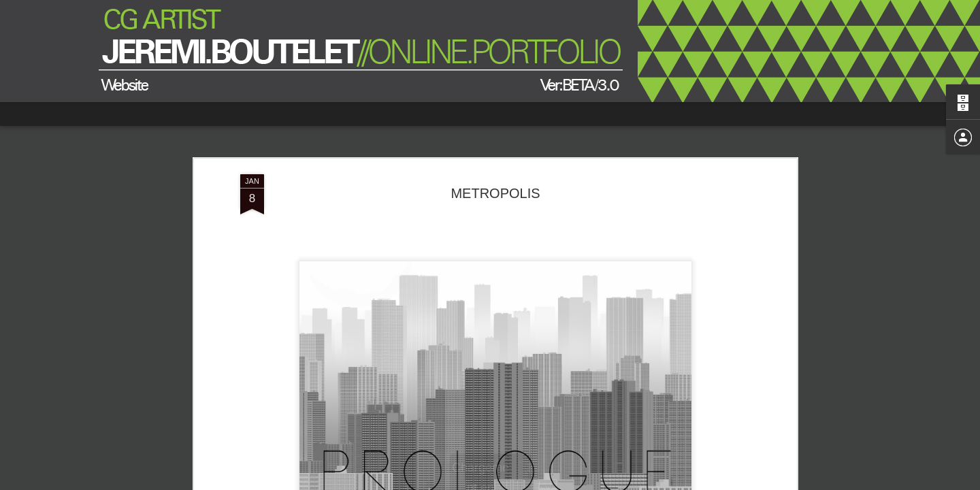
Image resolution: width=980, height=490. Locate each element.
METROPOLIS (495, 193)
